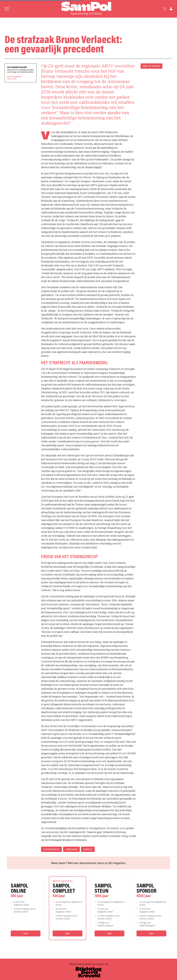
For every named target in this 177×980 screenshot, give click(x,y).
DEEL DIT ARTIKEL (151, 66)
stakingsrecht (51, 849)
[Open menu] (7, 9)
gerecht (88, 849)
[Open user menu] (171, 9)
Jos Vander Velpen (17, 67)
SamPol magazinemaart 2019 (14, 78)
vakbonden (71, 849)
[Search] (165, 9)
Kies (26, 933)
